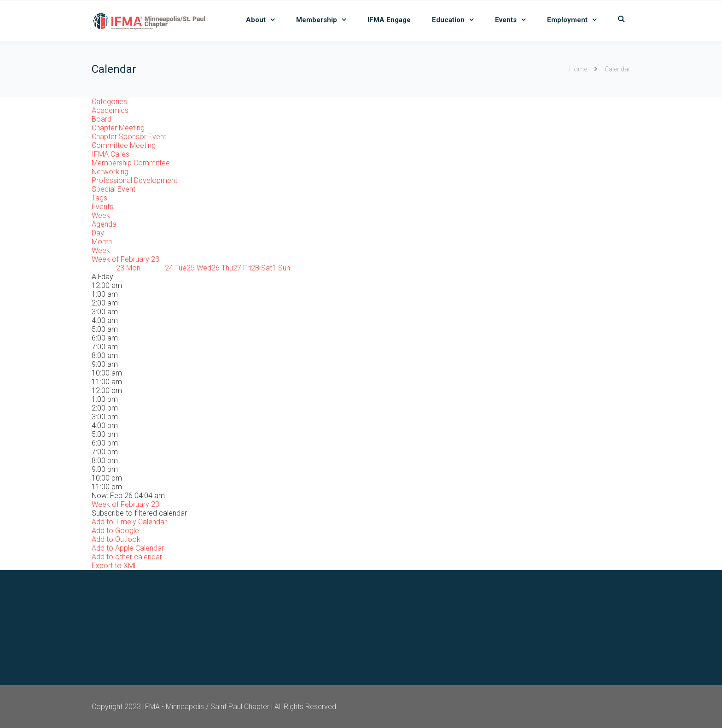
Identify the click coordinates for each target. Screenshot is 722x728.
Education (448, 20)
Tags (99, 198)
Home (578, 69)
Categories (109, 102)
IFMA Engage (389, 20)
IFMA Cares (111, 154)
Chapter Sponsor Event (129, 137)
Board (102, 119)
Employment (567, 20)
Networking (110, 172)
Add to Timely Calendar (129, 522)
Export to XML (115, 566)
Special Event (114, 189)
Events (506, 20)
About (256, 20)
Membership (317, 20)
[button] (139, 513)
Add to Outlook (116, 539)
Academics (110, 110)
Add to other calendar (127, 557)
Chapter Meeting (118, 128)
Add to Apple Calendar (128, 548)
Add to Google (115, 531)
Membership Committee (131, 163)
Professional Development (134, 180)
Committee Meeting (124, 145)
